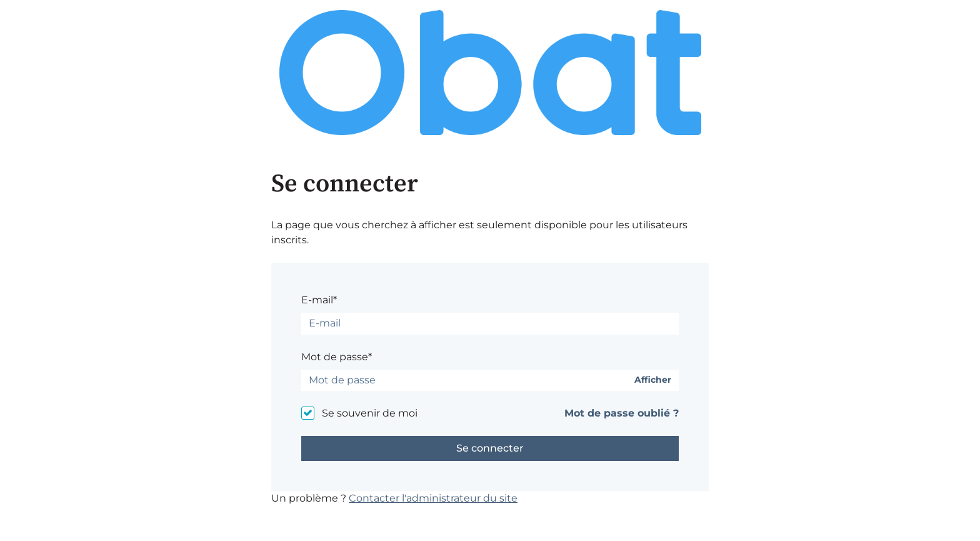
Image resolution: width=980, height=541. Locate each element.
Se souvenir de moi (370, 413)
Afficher (653, 380)
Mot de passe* (337, 357)
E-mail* (319, 300)
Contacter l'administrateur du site (433, 498)
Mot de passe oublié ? (622, 413)
